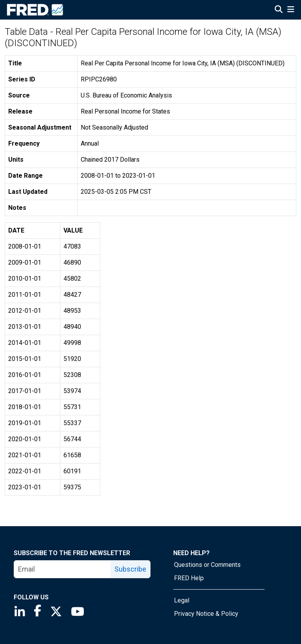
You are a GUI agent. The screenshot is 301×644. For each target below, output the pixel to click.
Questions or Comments (207, 565)
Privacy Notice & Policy (206, 614)
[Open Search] (279, 10)
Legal (182, 600)
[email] (63, 569)
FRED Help (189, 578)
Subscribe (130, 569)
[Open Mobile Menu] (291, 10)
